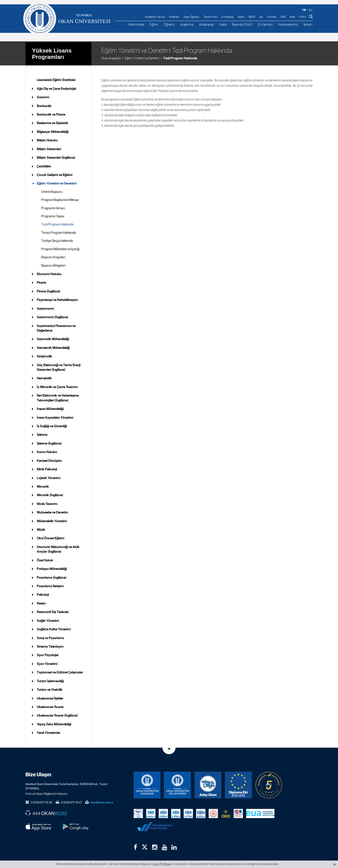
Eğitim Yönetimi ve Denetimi (142, 52)
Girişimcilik (44, 351)
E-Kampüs (265, 24)
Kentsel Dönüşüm (49, 455)
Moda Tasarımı (47, 499)
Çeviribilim (44, 161)
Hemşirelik (44, 373)
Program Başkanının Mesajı (60, 195)
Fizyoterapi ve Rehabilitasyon (57, 295)
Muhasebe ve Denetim (52, 507)
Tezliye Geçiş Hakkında (57, 235)
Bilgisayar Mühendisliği (53, 127)
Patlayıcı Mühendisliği (52, 564)
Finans (41, 277)
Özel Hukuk (45, 555)
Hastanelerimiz (288, 24)
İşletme (42, 429)
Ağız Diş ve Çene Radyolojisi (56, 83)
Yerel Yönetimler (49, 727)
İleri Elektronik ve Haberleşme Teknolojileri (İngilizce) (58, 393)
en (311, 10)
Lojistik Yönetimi (49, 473)
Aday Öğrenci (191, 17)
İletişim (308, 24)
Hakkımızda (136, 24)
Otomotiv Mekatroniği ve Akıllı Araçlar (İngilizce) (58, 544)
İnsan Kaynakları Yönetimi (55, 412)
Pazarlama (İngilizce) (52, 572)
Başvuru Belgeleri (53, 260)
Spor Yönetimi (47, 659)
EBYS (252, 17)
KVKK (303, 17)
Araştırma (187, 24)
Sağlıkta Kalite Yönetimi (54, 624)
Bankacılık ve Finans (51, 109)
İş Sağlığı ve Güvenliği (52, 421)
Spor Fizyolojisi (48, 650)
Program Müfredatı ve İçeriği (60, 244)
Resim (41, 598)
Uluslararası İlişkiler (50, 693)
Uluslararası (206, 24)
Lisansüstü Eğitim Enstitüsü (56, 75)
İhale (293, 17)
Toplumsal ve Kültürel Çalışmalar (60, 667)
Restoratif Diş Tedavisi (53, 607)
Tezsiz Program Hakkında (59, 227)
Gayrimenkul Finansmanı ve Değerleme (56, 323)
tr (304, 10)
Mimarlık (43, 481)
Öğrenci (169, 24)
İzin (261, 17)
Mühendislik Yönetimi (52, 516)
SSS (283, 17)
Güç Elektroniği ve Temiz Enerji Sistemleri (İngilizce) (59, 362)
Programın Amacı (53, 203)
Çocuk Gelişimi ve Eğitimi (55, 170)
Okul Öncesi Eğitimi (51, 533)
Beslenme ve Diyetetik (52, 118)
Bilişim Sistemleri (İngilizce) (56, 152)
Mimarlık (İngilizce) (50, 490)
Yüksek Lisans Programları (52, 48)
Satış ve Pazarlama (50, 633)
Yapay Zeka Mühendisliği (54, 719)
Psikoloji (43, 589)
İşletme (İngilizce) (49, 438)
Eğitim (154, 24)
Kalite (223, 24)
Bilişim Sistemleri (49, 144)
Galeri (241, 17)
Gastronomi (45, 303)
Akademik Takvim (155, 17)
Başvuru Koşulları (53, 252)
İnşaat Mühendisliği (50, 404)
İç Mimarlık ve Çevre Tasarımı (57, 382)
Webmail (174, 17)
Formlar (272, 17)
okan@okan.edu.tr (102, 797)
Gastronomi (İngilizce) (52, 312)
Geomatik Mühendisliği (53, 334)
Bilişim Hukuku (47, 135)
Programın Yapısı (53, 211)
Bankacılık (44, 100)
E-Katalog (228, 17)
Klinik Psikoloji (47, 464)
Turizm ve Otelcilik (50, 684)
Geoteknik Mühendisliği (53, 343)
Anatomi (43, 92)
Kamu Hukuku (47, 447)
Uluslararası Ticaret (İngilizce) (57, 710)
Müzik (41, 524)
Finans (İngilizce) (49, 286)
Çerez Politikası (161, 864)
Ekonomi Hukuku (49, 269)
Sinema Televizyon (50, 641)
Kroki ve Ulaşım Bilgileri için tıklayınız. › (47, 788)
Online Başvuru (52, 186)
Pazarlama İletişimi (50, 581)
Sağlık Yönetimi (48, 615)
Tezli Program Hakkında (180, 53)
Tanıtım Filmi (211, 17)
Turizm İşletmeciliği (50, 676)
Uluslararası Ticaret (50, 702)
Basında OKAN (242, 24)
